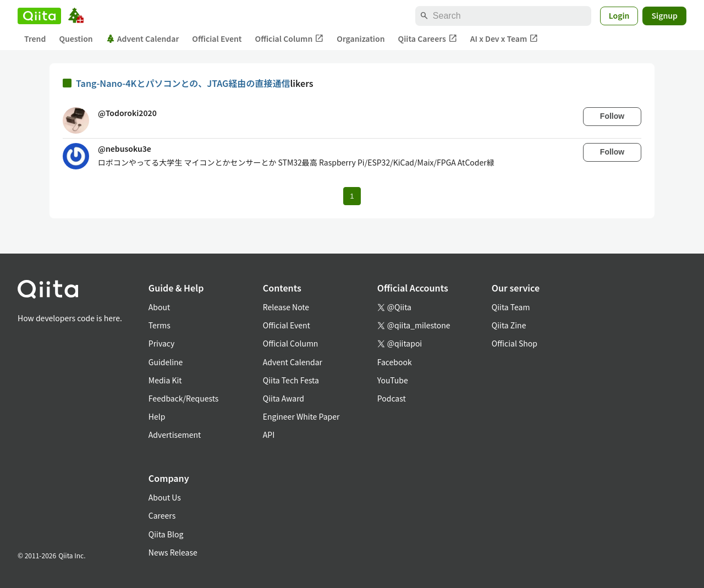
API (269, 435)
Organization (361, 39)
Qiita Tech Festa (291, 380)
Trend (35, 39)
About (159, 307)
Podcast (392, 398)
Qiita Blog (166, 534)
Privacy (161, 343)
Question (76, 39)
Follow (612, 116)
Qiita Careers (428, 39)
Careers (162, 515)
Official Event (217, 39)
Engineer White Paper (301, 416)
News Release (173, 552)
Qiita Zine (509, 325)
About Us (165, 497)
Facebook (395, 362)
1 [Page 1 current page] (352, 196)
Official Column (290, 39)
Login (619, 15)
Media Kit (165, 380)
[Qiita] (39, 16)
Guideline (166, 362)
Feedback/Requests (184, 398)
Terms (159, 325)
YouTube (393, 380)
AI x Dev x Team (504, 39)
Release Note (286, 307)
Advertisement (175, 435)
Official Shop (515, 343)
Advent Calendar (143, 39)
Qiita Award (284, 398)
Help (157, 416)
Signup (664, 15)
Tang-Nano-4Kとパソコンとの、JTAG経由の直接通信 (183, 83)
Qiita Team (511, 307)
